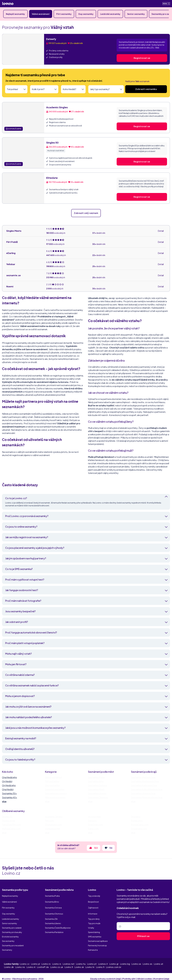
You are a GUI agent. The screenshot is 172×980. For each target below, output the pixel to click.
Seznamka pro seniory (56, 793)
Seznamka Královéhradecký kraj (147, 789)
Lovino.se (136, 959)
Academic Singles (57, 107)
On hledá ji (7, 781)
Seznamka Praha (96, 777)
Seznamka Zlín (51, 914)
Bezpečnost (93, 901)
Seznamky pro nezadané (13, 941)
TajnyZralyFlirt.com (11, 825)
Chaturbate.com (53, 825)
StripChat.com (95, 825)
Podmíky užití (129, 974)
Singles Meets (14, 231)
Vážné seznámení (41, 14)
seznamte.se (14, 275)
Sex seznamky (8, 937)
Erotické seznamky (10, 932)
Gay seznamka (52, 785)
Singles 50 (52, 143)
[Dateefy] (23, 49)
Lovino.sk (79, 963)
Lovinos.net (69, 959)
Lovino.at (158, 959)
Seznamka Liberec (97, 793)
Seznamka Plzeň (96, 789)
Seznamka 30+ (9, 793)
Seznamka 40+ (10, 797)
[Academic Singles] (23, 118)
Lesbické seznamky (110, 14)
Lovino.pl (35, 959)
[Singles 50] (23, 153)
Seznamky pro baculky (12, 928)
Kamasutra (93, 945)
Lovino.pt (92, 959)
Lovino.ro (46, 959)
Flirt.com (49, 821)
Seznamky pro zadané (12, 923)
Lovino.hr (90, 963)
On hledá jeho (9, 785)
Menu (166, 4)
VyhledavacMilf (53, 829)
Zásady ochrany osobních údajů (105, 974)
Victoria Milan (94, 817)
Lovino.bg (125, 959)
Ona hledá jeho (9, 777)
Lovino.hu (81, 959)
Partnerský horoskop (97, 941)
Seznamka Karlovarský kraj (144, 785)
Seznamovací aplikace (98, 937)
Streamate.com (139, 829)
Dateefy (51, 39)
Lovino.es (147, 959)
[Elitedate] (23, 188)
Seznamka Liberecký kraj (143, 793)
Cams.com (93, 829)
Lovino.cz (25, 959)
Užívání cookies (145, 974)
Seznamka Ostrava (97, 785)
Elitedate (52, 178)
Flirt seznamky (64, 14)
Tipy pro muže (94, 919)
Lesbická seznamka (55, 789)
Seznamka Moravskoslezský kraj (147, 797)
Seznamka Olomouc (98, 797)
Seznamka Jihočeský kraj (143, 777)
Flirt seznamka (52, 781)
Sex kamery (7, 945)
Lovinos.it (103, 959)
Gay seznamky (86, 14)
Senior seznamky (136, 14)
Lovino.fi (69, 963)
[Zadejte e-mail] (143, 928)
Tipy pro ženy (94, 914)
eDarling (11, 253)
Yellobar (11, 264)
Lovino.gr (114, 959)
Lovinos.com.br (114, 963)
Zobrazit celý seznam (86, 213)
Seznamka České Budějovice (58, 923)
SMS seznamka (95, 932)
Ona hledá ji (8, 789)
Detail (161, 231)
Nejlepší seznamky (15, 14)
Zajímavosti (93, 906)
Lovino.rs (57, 959)
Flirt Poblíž (12, 242)
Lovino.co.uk (57, 963)
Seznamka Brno (96, 781)
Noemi (10, 286)
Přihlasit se (143, 938)
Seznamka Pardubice (54, 928)
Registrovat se (142, 58)
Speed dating (94, 928)
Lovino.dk (9, 963)
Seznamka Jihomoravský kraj (145, 781)
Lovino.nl (31, 963)
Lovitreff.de (43, 963)
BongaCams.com (140, 825)
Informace (93, 910)
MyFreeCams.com (11, 829)
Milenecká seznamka (55, 797)
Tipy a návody (94, 897)
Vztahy (91, 923)
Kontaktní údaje (162, 974)
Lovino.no (20, 963)
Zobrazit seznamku (146, 89)
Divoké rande (9, 821)
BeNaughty (137, 821)
